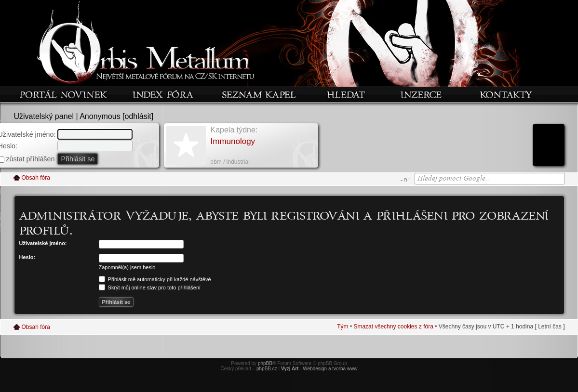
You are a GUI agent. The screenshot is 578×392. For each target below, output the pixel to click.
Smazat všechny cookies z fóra (393, 327)
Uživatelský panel (44, 116)
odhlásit (138, 116)
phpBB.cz (267, 369)
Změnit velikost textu (405, 180)
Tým (343, 327)
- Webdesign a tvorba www (319, 369)
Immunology (233, 141)
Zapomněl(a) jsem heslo (127, 267)
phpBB (265, 363)
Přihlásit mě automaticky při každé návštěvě (155, 279)
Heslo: (27, 257)
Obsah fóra (36, 178)
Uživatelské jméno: (43, 243)
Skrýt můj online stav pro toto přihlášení (150, 287)
